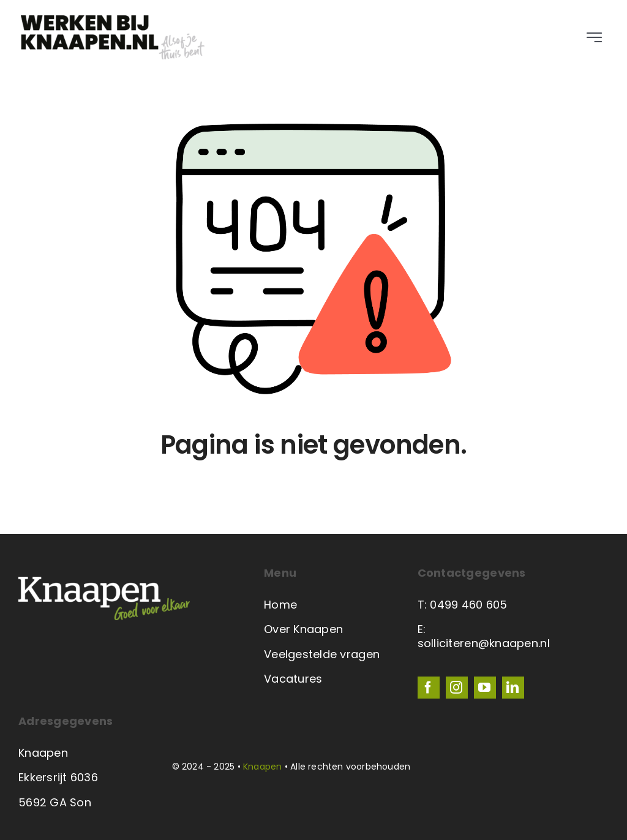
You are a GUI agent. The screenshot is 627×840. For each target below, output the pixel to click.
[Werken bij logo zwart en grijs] (113, 21)
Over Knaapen (303, 629)
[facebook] (429, 688)
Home (280, 605)
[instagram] (457, 688)
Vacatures (293, 679)
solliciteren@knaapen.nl (484, 643)
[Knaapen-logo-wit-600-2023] (104, 582)
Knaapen (262, 767)
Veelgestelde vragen (322, 654)
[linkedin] (513, 688)
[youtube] (485, 688)
